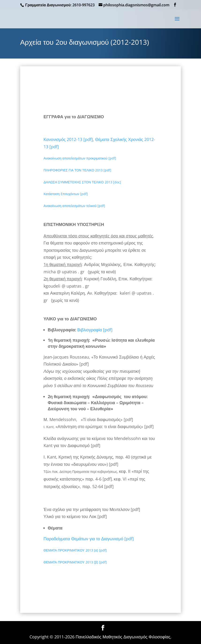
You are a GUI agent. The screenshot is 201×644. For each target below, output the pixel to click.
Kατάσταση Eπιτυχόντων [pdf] (66, 194)
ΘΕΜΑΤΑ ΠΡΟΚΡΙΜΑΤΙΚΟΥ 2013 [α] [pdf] (75, 550)
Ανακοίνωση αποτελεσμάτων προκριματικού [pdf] (80, 158)
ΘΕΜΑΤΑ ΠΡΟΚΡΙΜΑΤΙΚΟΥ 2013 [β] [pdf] (75, 562)
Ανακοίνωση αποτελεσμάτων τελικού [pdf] (74, 206)
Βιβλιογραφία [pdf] (96, 330)
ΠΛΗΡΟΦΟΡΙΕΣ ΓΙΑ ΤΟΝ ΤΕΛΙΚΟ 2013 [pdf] (77, 170)
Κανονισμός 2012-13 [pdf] (68, 139)
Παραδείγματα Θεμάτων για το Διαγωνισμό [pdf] (89, 539)
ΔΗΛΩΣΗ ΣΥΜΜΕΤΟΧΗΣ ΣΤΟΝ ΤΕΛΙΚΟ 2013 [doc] (82, 182)
